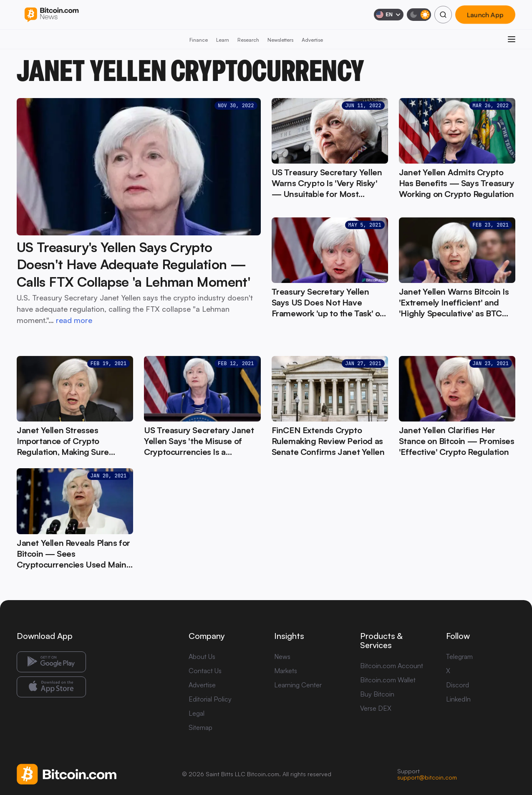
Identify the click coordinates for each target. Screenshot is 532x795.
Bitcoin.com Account (392, 666)
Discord (458, 685)
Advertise (312, 40)
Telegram (459, 656)
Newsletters (280, 40)
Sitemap (200, 727)
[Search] (443, 15)
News (282, 656)
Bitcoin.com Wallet (388, 680)
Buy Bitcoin (377, 694)
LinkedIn (458, 699)
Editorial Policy (210, 699)
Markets (286, 671)
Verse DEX (376, 708)
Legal (197, 713)
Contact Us (205, 671)
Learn (223, 40)
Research (248, 40)
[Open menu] (512, 39)
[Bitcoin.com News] (52, 15)
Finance (199, 40)
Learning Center (298, 685)
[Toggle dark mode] (419, 15)
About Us (202, 656)
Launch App (485, 15)
